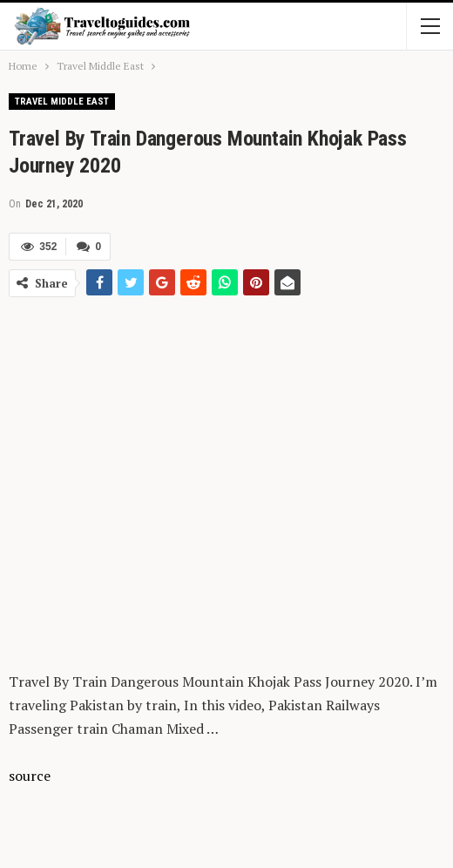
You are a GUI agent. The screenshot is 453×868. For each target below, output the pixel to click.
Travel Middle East (62, 102)
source (30, 776)
